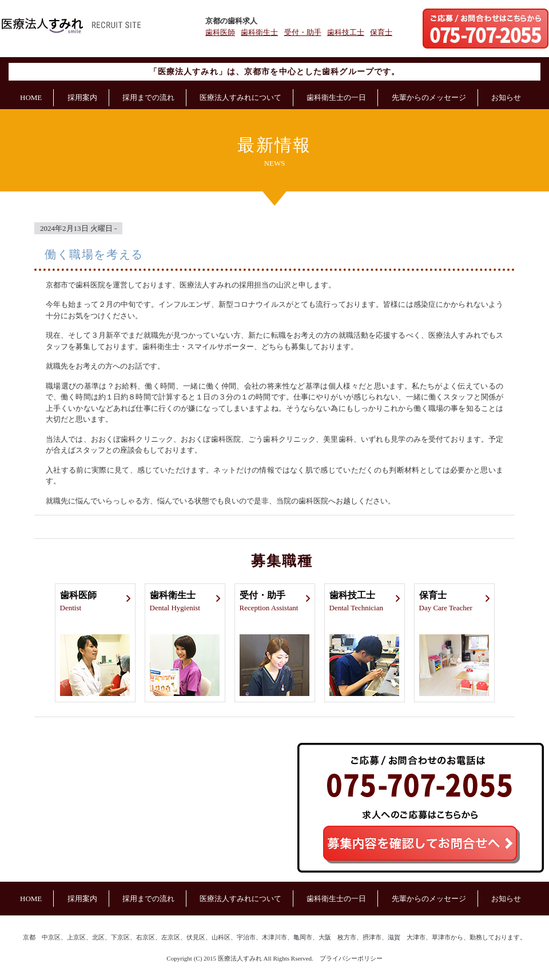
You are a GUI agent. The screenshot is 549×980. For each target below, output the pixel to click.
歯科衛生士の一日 (336, 97)
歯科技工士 (346, 32)
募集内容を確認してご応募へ (421, 845)
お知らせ (506, 97)
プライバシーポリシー (351, 958)
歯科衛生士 (259, 32)
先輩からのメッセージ (429, 97)
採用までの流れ (148, 97)
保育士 (381, 32)
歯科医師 (220, 32)
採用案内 (82, 97)
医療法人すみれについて (240, 97)
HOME (31, 97)
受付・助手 (303, 32)
